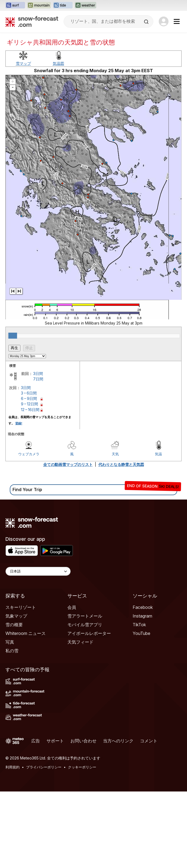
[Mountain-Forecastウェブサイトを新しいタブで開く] (39, 5)
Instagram (142, 616)
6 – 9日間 (29, 398)
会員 (72, 607)
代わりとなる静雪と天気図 (121, 464)
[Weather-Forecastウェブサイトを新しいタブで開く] (85, 5)
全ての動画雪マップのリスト (68, 464)
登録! (19, 423)
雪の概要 (14, 625)
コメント (149, 741)
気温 (158, 454)
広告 (36, 741)
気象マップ (16, 616)
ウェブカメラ (29, 454)
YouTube (141, 633)
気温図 (58, 63)
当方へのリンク (118, 741)
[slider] (13, 336)
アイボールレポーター (89, 633)
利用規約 (13, 767)
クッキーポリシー (82, 767)
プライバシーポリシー (44, 767)
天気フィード (80, 642)
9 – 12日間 (29, 404)
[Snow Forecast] (32, 21)
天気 (115, 454)
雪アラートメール (85, 616)
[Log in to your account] (164, 21)
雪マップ (23, 63)
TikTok (139, 625)
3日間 (38, 373)
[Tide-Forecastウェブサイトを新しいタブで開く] (63, 5)
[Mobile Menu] (177, 21)
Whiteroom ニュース (26, 633)
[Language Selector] (38, 571)
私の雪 (12, 651)
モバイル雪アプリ (85, 625)
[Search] (147, 22)
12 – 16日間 (30, 410)
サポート (55, 741)
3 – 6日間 (29, 393)
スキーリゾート (21, 607)
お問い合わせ (83, 741)
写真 (10, 642)
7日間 (38, 379)
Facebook (143, 607)
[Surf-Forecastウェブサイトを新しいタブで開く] (15, 5)
